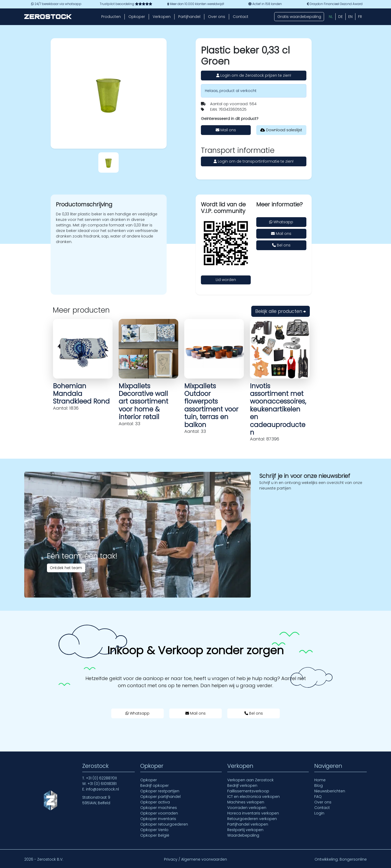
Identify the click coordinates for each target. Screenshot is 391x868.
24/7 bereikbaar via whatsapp (56, 4)
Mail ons (226, 130)
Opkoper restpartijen (160, 791)
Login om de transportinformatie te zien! (254, 161)
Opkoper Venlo (154, 830)
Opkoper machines (159, 808)
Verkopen (162, 17)
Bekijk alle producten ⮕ (281, 311)
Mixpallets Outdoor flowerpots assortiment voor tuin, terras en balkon (211, 405)
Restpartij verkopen (245, 830)
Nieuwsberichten (330, 791)
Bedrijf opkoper (155, 785)
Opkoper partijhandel (160, 797)
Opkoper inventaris (158, 819)
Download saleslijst (281, 130)
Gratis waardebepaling (299, 17)
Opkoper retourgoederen (164, 824)
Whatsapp (281, 222)
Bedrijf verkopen (242, 785)
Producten (111, 17)
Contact (241, 17)
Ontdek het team (66, 568)
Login (319, 813)
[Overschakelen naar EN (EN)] (350, 17)
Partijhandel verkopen (248, 824)
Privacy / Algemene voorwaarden (195, 859)
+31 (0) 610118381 (102, 784)
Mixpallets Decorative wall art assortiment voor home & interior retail (143, 402)
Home (320, 780)
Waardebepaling (243, 835)
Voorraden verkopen (247, 808)
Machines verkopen (246, 802)
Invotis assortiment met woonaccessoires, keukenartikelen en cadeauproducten (278, 409)
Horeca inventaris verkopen (253, 813)
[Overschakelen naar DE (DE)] (341, 17)
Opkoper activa (155, 802)
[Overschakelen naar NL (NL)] (331, 17)
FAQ (318, 797)
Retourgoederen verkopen (252, 819)
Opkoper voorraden (159, 813)
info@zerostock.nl (102, 789)
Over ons (217, 17)
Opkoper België (155, 835)
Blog (318, 785)
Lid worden (226, 280)
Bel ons (281, 245)
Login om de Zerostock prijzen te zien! (254, 75)
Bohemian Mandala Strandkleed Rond (81, 394)
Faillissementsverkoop (248, 791)
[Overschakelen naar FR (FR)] (360, 17)
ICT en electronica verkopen (254, 797)
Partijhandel (189, 17)
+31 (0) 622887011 (101, 778)
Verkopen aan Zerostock (250, 780)
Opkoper (137, 17)
